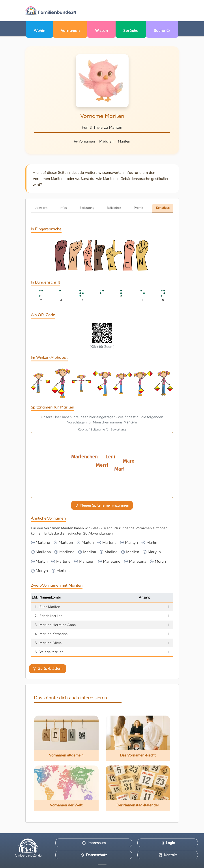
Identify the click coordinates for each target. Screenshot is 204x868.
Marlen (87, 542)
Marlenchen (84, 457)
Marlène (63, 561)
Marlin (151, 542)
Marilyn (131, 542)
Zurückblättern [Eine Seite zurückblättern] (48, 669)
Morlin (160, 561)
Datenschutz (94, 855)
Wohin (39, 30)
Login (168, 843)
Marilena (43, 552)
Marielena (137, 561)
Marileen (86, 561)
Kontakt (168, 855)
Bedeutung (87, 208)
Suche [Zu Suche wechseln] (162, 30)
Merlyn (41, 571)
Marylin (154, 552)
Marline (110, 552)
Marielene (111, 561)
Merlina (62, 571)
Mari (119, 469)
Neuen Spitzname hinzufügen (102, 505)
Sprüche (131, 30)
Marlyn (41, 561)
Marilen (124, 141)
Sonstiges (163, 208)
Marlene (42, 542)
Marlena (109, 542)
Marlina (89, 552)
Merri (102, 465)
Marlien (132, 552)
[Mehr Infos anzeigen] (102, 865)
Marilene (66, 552)
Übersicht (41, 208)
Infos (63, 208)
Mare (128, 461)
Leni (110, 456)
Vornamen (70, 30)
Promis (139, 208)
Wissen (102, 30)
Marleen (65, 542)
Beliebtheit (114, 208)
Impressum (94, 843)
